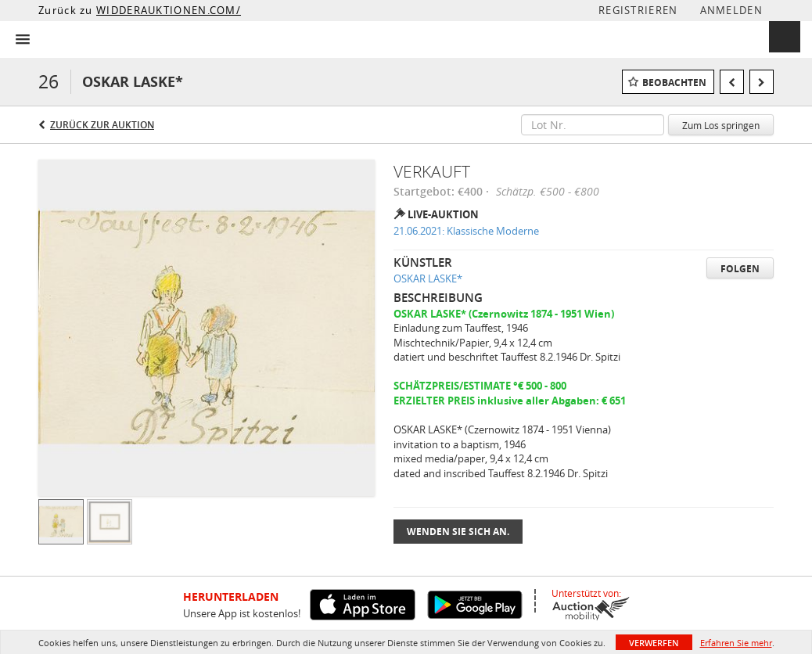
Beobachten (674, 83)
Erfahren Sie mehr (736, 643)
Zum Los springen (721, 125)
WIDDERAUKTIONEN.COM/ (169, 10)
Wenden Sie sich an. (458, 532)
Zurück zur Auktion (102, 125)
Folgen (740, 269)
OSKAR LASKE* (428, 278)
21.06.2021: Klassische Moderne (466, 231)
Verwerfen (654, 643)
